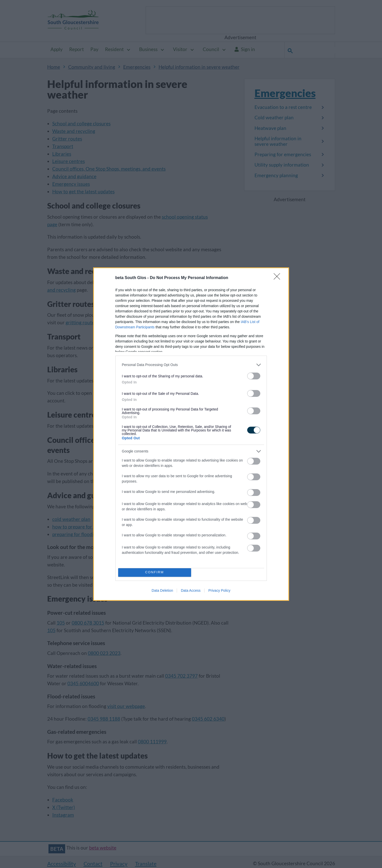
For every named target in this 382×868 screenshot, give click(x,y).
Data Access (191, 590)
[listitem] (191, 365)
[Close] (278, 278)
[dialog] (191, 434)
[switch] (254, 376)
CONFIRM (155, 572)
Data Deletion (162, 590)
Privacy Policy (219, 590)
